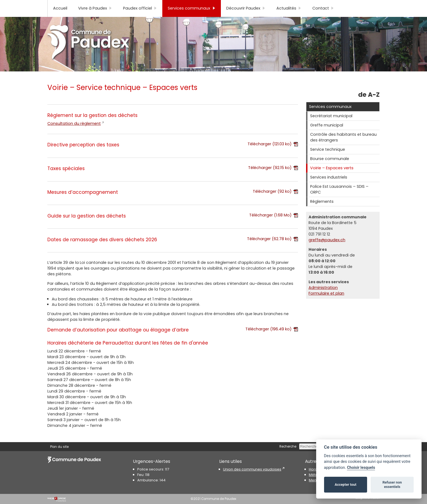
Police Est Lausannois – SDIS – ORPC (339, 198)
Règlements (322, 210)
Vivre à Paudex (95, 17)
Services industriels (329, 186)
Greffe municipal (327, 134)
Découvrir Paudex (246, 17)
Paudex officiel (140, 17)
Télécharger (273, 153)
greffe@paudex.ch (327, 249)
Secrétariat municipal (331, 125)
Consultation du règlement (74, 132)
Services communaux (192, 17)
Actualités (289, 17)
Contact (323, 17)
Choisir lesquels (361, 468)
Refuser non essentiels (392, 485)
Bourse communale (330, 168)
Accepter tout (346, 485)
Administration (323, 297)
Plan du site (59, 5)
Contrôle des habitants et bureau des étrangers (343, 146)
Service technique (328, 158)
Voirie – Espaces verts (332, 177)
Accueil (60, 17)
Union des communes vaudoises (252, 469)
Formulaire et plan (326, 302)
